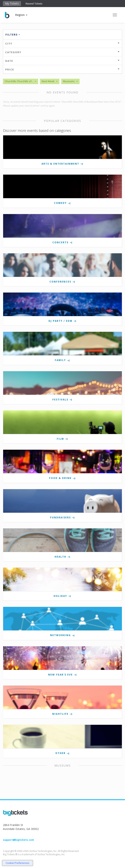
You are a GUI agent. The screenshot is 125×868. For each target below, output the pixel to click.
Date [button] (62, 61)
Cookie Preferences (18, 863)
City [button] (62, 44)
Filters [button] (13, 35)
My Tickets (12, 3)
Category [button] (62, 52)
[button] (21, 15)
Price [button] (62, 70)
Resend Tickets (34, 4)
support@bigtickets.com (18, 840)
